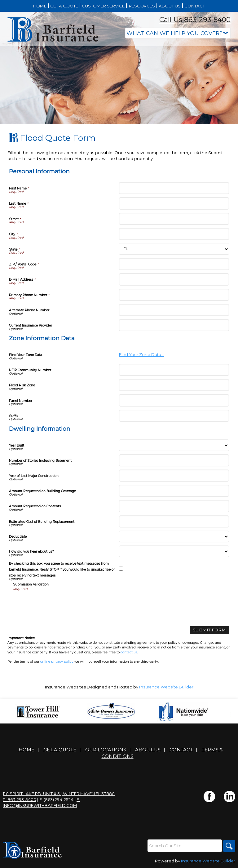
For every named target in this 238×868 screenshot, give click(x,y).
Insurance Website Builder (166, 687)
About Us (148, 750)
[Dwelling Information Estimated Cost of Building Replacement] (174, 521)
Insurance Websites (65, 687)
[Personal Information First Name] (174, 188)
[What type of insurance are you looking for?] (178, 33)
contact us (129, 652)
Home (26, 750)
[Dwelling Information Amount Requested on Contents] (174, 506)
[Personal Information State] (174, 249)
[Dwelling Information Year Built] (174, 445)
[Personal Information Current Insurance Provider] (174, 325)
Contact (181, 750)
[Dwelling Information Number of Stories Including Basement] (174, 460)
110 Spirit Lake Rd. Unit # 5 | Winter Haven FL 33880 (59, 794)
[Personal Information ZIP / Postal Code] (174, 264)
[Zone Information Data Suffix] (174, 416)
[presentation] (60, 603)
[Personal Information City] (174, 234)
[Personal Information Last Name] (174, 203)
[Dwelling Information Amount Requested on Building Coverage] (174, 491)
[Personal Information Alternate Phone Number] (174, 310)
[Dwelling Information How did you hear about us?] (174, 551)
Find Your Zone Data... (141, 354)
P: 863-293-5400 (20, 799)
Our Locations (106, 750)
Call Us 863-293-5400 (195, 20)
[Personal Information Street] (174, 219)
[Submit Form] (211, 630)
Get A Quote (60, 750)
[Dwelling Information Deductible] (174, 536)
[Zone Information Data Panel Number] (174, 400)
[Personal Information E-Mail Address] (174, 279)
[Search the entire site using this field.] (184, 846)
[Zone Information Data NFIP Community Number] (174, 370)
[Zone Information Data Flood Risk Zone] (174, 385)
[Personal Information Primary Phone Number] (174, 295)
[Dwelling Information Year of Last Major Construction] (174, 476)
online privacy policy (57, 661)
